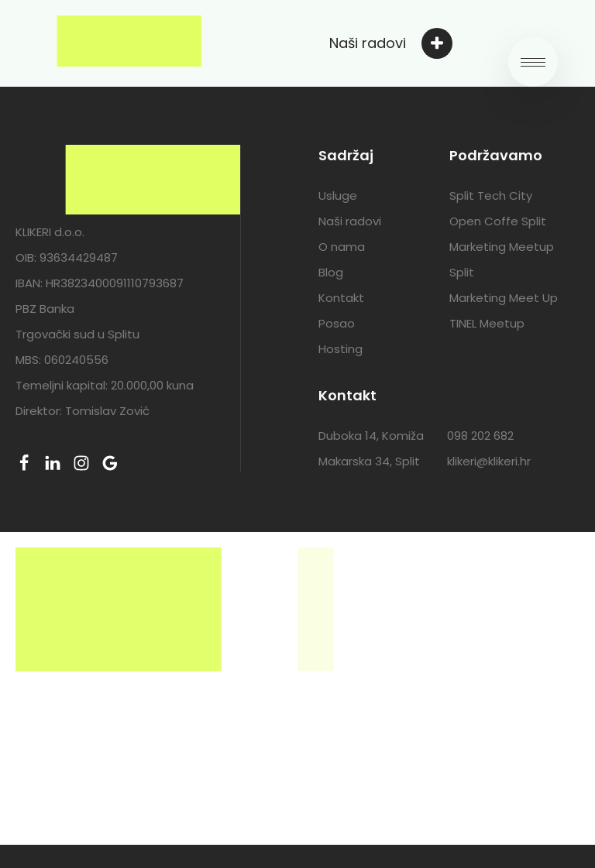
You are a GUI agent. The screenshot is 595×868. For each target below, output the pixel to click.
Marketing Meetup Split (502, 259)
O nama (342, 247)
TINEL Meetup (487, 323)
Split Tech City (491, 196)
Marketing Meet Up (504, 298)
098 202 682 (480, 436)
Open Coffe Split (498, 221)
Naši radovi (350, 221)
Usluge (338, 196)
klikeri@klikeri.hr (489, 461)
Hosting (340, 349)
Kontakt (341, 298)
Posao (337, 323)
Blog (331, 272)
